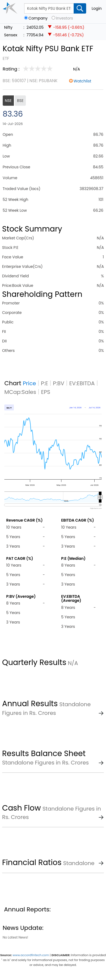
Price (29, 383)
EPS (46, 392)
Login (97, 8)
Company (38, 18)
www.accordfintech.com (31, 955)
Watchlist (82, 81)
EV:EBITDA (82, 383)
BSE (20, 101)
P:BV (59, 383)
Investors (65, 18)
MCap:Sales (20, 392)
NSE (8, 101)
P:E (45, 383)
